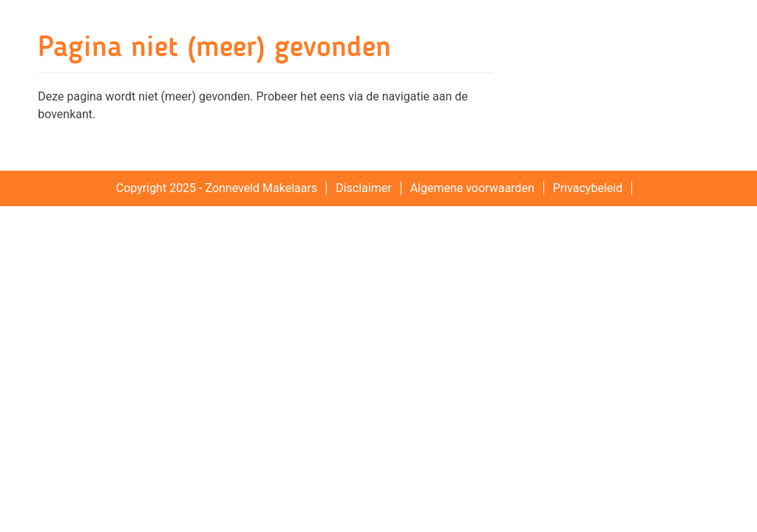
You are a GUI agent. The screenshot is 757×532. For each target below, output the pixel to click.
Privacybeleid (588, 188)
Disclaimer (363, 188)
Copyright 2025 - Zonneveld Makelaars (217, 188)
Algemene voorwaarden (472, 188)
